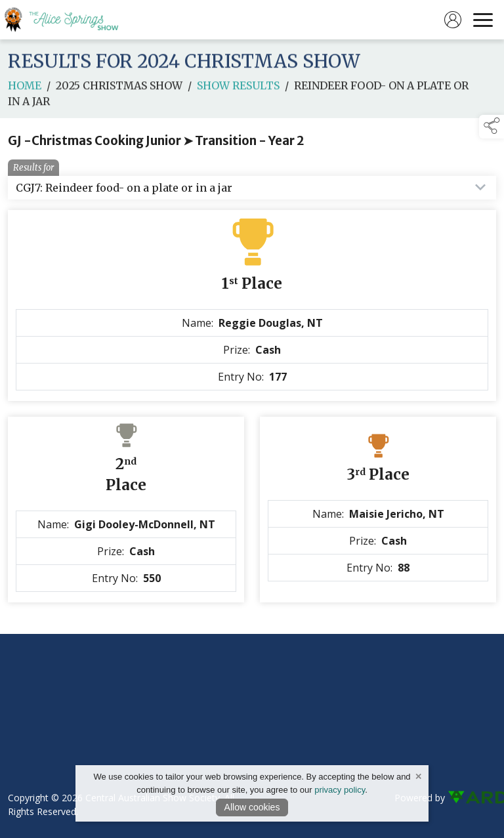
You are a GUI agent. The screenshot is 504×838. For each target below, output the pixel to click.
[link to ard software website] (472, 798)
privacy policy (340, 790)
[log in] (453, 20)
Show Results (238, 93)
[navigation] (483, 20)
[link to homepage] (69, 20)
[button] (492, 127)
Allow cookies (252, 807)
